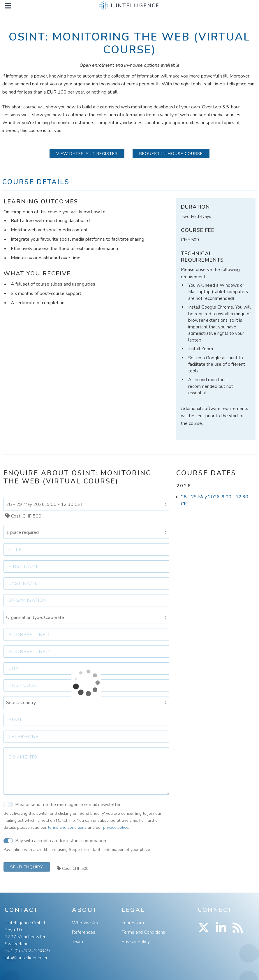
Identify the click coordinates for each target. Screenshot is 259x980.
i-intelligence (135, 6)
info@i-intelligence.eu (27, 958)
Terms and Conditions (143, 932)
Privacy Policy (136, 942)
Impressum (133, 923)
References (84, 932)
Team (77, 942)
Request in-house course (171, 154)
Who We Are (86, 923)
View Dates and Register (87, 154)
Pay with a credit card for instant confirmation (55, 840)
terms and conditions (67, 827)
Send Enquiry (27, 867)
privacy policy (116, 827)
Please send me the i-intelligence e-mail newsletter (62, 804)
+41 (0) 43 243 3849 (27, 951)
